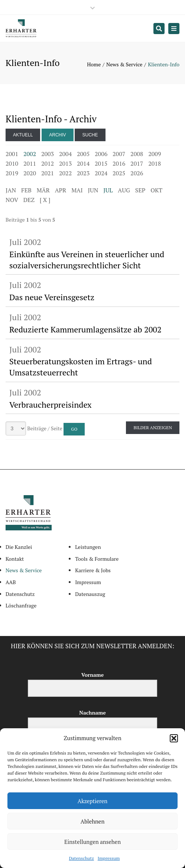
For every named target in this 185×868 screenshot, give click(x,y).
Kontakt (15, 559)
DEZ (29, 200)
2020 (30, 173)
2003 (48, 154)
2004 (65, 154)
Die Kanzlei (19, 547)
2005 (83, 154)
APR (61, 190)
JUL (108, 190)
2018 (155, 163)
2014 (83, 163)
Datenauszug (90, 594)
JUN (93, 190)
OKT (156, 190)
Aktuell (23, 135)
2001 (12, 154)
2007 (119, 154)
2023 (83, 173)
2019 (12, 173)
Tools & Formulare (97, 559)
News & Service (124, 64)
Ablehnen (93, 821)
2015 (101, 163)
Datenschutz (82, 858)
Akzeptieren (93, 801)
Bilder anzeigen (153, 428)
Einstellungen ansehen (92, 842)
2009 (155, 154)
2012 (48, 163)
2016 (119, 163)
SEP (140, 190)
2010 (12, 163)
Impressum (109, 858)
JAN (11, 190)
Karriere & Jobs (93, 570)
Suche (90, 135)
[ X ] (45, 200)
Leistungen (88, 547)
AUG (124, 190)
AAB (11, 582)
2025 (119, 173)
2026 (137, 173)
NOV (12, 200)
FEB (26, 190)
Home (94, 64)
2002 (30, 154)
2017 (137, 163)
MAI (77, 190)
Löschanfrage (21, 605)
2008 (137, 154)
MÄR (43, 190)
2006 (101, 154)
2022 (65, 173)
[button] (174, 738)
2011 (30, 163)
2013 (65, 163)
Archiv (57, 135)
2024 (101, 173)
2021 (48, 173)
